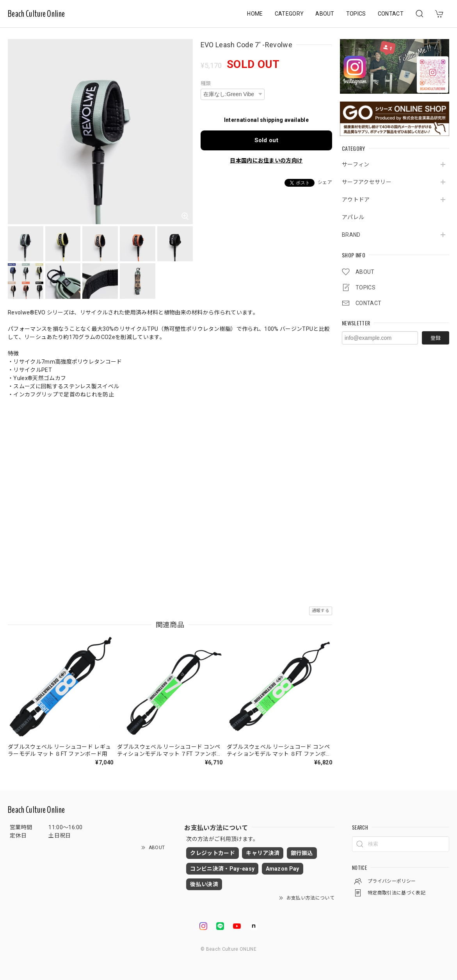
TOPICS (356, 14)
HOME (255, 14)
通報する (321, 611)
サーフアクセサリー (367, 182)
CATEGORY (289, 14)
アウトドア (356, 200)
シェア (325, 182)
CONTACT (391, 14)
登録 (436, 338)
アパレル (353, 217)
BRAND (351, 235)
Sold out (267, 140)
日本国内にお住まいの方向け (266, 161)
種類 (206, 83)
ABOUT (325, 14)
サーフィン (356, 164)
